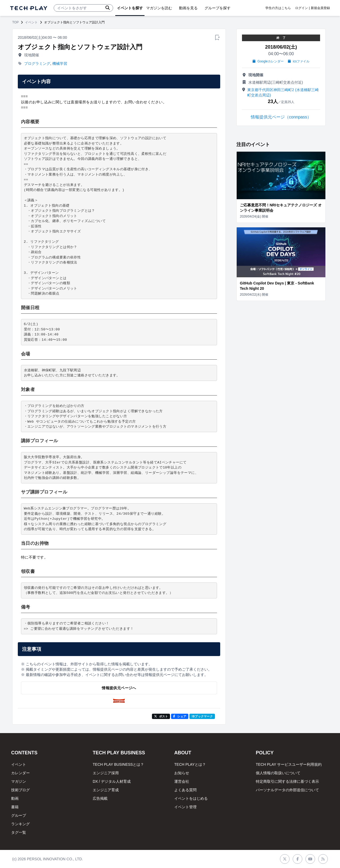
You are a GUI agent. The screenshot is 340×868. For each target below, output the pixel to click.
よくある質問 (185, 790)
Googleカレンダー (268, 61)
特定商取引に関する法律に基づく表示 (287, 781)
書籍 (15, 807)
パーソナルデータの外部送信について (287, 790)
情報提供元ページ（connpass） (281, 117)
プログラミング (37, 63)
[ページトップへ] (29, 8)
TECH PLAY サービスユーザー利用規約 (289, 764)
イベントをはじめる (191, 798)
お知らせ (182, 773)
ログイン (301, 8)
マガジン (19, 781)
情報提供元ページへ (119, 688)
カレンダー (20, 773)
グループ (19, 815)
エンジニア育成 (106, 790)
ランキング (20, 824)
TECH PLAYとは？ (190, 764)
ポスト (161, 716)
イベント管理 (185, 807)
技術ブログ (20, 790)
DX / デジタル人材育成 (112, 781)
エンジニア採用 (106, 773)
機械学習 (60, 63)
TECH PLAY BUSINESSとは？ (118, 764)
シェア (180, 716)
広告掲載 (100, 798)
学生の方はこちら (278, 8)
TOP (15, 22)
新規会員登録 (320, 8)
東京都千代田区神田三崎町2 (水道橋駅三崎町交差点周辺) (283, 92)
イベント (31, 22)
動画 (15, 798)
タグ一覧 (19, 832)
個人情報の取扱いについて (278, 773)
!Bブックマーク (202, 716)
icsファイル (299, 61)
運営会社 (182, 781)
